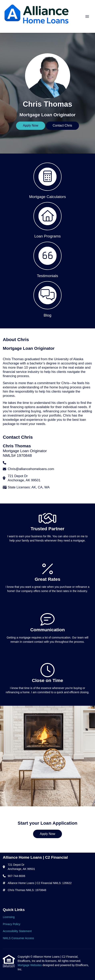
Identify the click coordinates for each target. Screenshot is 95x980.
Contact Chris (62, 125)
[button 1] (47, 180)
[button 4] (47, 299)
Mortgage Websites (30, 965)
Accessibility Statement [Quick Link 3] (17, 931)
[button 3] (47, 259)
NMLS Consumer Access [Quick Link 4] (18, 938)
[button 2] (47, 220)
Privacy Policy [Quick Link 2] (12, 924)
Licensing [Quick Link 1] (9, 917)
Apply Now (30, 125)
